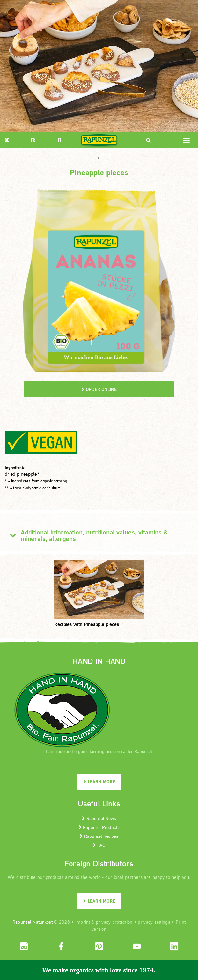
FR (33, 140)
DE (7, 140)
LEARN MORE (99, 781)
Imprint (83, 922)
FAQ (99, 845)
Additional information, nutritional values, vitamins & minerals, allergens (86, 535)
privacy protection (114, 922)
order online (99, 389)
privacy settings (154, 922)
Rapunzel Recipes (99, 836)
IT (60, 140)
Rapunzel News (99, 818)
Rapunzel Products (99, 827)
